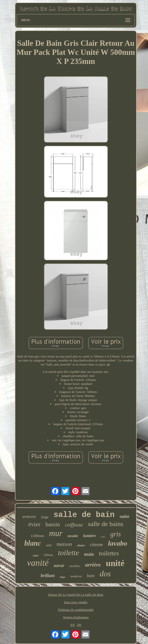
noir (103, 537)
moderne (76, 576)
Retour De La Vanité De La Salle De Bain (76, 595)
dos (105, 574)
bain (91, 576)
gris (115, 534)
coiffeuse (74, 525)
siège (63, 577)
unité (115, 563)
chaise (81, 545)
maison (64, 544)
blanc (33, 543)
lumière (90, 536)
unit (49, 545)
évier (34, 524)
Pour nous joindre (76, 602)
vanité (38, 563)
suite (124, 516)
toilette (68, 553)
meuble (73, 536)
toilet (36, 555)
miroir (59, 566)
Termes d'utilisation (76, 617)
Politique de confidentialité (76, 610)
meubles (75, 566)
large (45, 517)
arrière (93, 565)
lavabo (117, 543)
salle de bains (106, 524)
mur (56, 533)
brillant (48, 576)
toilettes (109, 553)
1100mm (37, 536)
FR (79, 625)
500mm (48, 555)
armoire (29, 517)
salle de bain (84, 515)
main (89, 554)
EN (72, 625)
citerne (96, 545)
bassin (53, 524)
